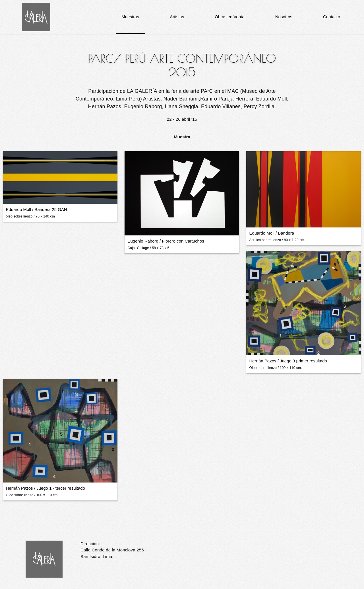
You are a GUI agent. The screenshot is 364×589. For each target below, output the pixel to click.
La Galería (36, 17)
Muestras (130, 17)
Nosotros (284, 17)
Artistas (177, 17)
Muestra (182, 137)
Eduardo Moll (18, 209)
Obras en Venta (229, 17)
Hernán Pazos (263, 361)
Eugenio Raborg (143, 241)
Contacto (332, 17)
